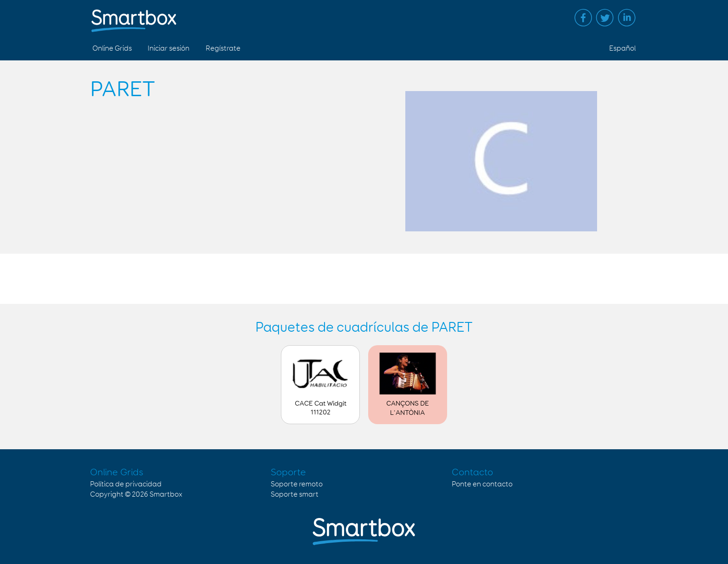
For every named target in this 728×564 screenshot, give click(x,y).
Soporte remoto (297, 484)
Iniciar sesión (169, 49)
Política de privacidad (126, 484)
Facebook (583, 18)
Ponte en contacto (482, 484)
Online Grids (112, 49)
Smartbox (166, 495)
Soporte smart (295, 495)
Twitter (605, 18)
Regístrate (223, 49)
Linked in (627, 18)
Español (622, 49)
